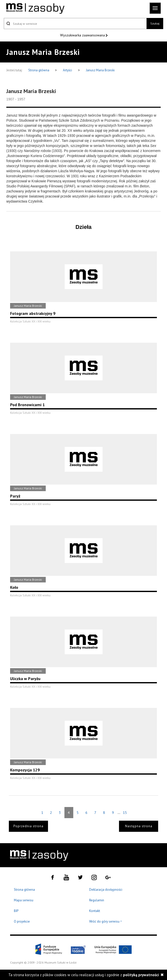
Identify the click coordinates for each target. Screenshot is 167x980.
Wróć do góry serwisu (106, 922)
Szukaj (155, 23)
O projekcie (22, 921)
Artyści (67, 70)
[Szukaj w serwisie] (75, 24)
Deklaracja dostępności (106, 890)
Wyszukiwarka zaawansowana (83, 35)
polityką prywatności (141, 975)
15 (125, 813)
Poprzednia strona (28, 826)
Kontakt (95, 911)
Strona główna (39, 70)
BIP (16, 911)
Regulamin (97, 900)
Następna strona (139, 826)
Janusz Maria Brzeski (100, 70)
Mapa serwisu (24, 900)
